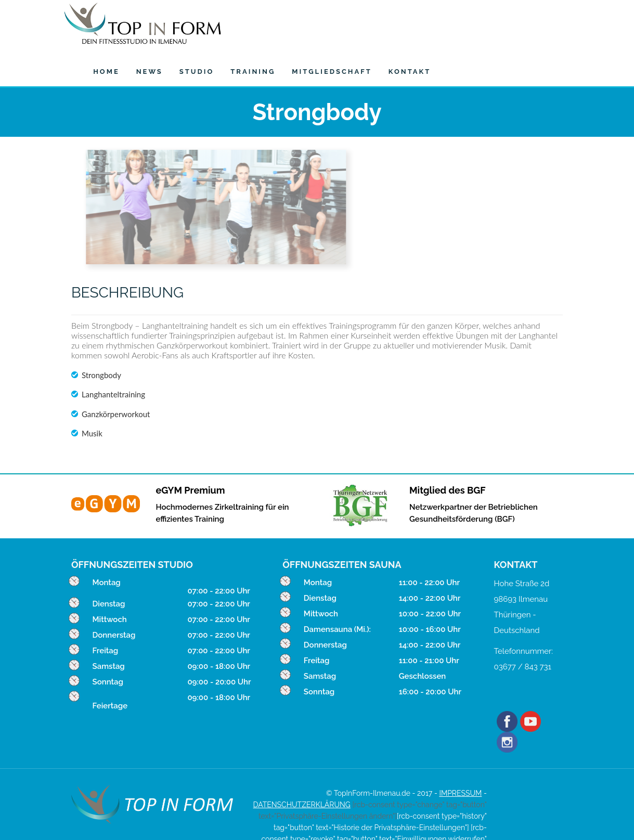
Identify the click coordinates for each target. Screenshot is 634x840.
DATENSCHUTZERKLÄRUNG (302, 765)
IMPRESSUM (460, 754)
